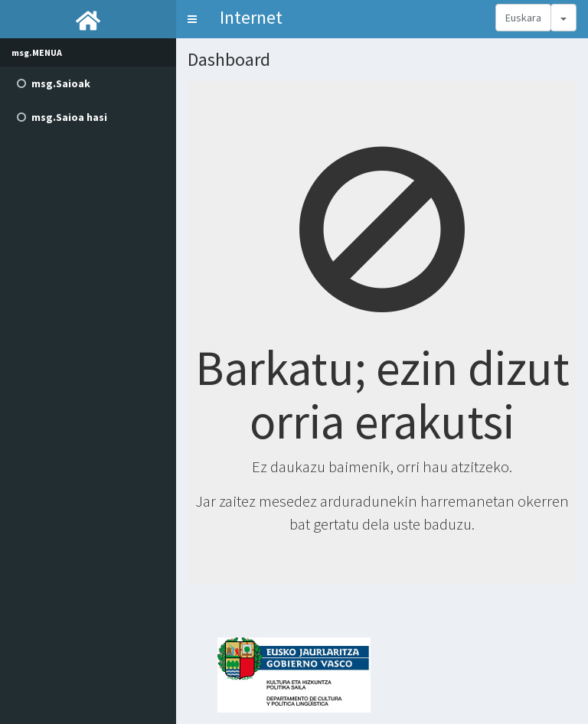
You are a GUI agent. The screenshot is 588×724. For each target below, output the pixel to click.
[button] (192, 19)
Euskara (523, 18)
